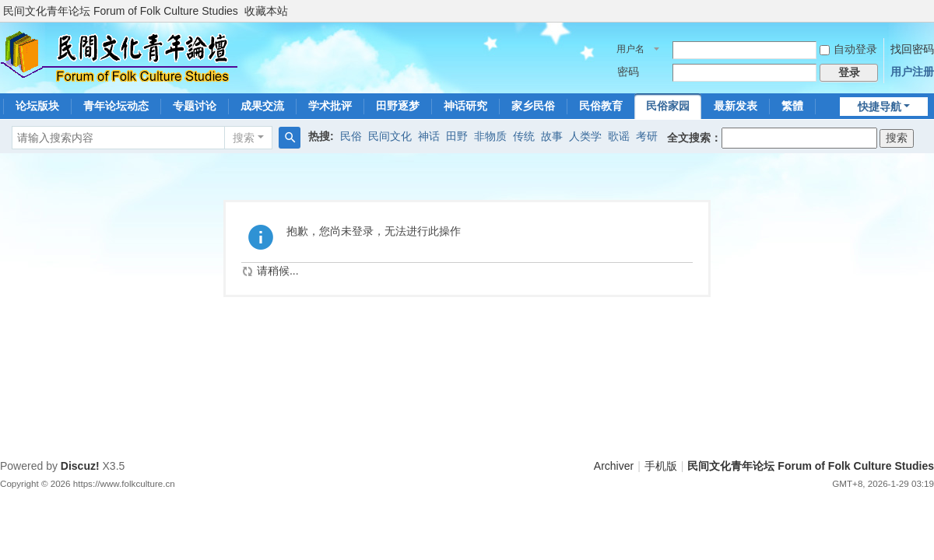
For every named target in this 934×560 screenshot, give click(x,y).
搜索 (244, 138)
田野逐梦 (398, 106)
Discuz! (80, 466)
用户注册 (912, 72)
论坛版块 (37, 106)
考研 (647, 136)
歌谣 (619, 136)
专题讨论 (195, 106)
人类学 (585, 136)
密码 (628, 72)
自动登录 (848, 49)
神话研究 (465, 106)
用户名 (630, 49)
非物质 (490, 136)
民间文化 (390, 136)
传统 (524, 136)
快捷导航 (880, 107)
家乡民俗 (533, 106)
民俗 (351, 136)
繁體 (792, 106)
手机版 (661, 466)
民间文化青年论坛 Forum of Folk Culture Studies (121, 11)
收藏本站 (266, 11)
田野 (457, 136)
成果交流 (262, 106)
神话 (429, 136)
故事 (552, 136)
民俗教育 (601, 106)
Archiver (614, 466)
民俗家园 (668, 106)
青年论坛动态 (116, 106)
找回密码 (912, 49)
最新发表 (736, 106)
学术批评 (330, 106)
